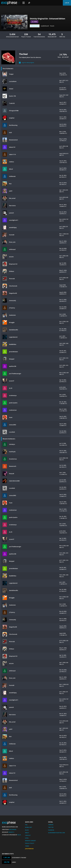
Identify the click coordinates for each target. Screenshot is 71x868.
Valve (19, 835)
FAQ (26, 825)
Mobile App (28, 827)
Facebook (51, 830)
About (27, 833)
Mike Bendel (13, 829)
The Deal (23, 54)
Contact (28, 835)
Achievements (35, 26)
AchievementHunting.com (56, 833)
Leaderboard (45, 26)
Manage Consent (31, 841)
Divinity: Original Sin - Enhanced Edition (47, 19)
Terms (27, 846)
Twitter (51, 827)
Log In (67, 3)
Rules (27, 830)
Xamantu (11, 832)
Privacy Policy (30, 843)
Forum (52, 26)
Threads (51, 825)
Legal (27, 838)
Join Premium (29, 849)
